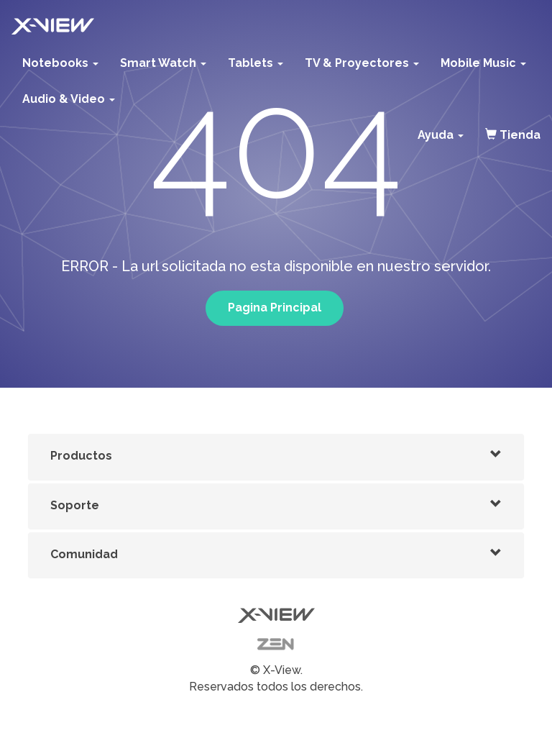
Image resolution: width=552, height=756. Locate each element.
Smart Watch (163, 63)
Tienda (513, 135)
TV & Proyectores (362, 63)
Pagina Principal (275, 308)
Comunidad (84, 554)
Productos (81, 456)
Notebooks (60, 63)
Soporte (75, 505)
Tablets (256, 63)
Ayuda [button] (441, 135)
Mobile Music (483, 63)
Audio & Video (69, 99)
